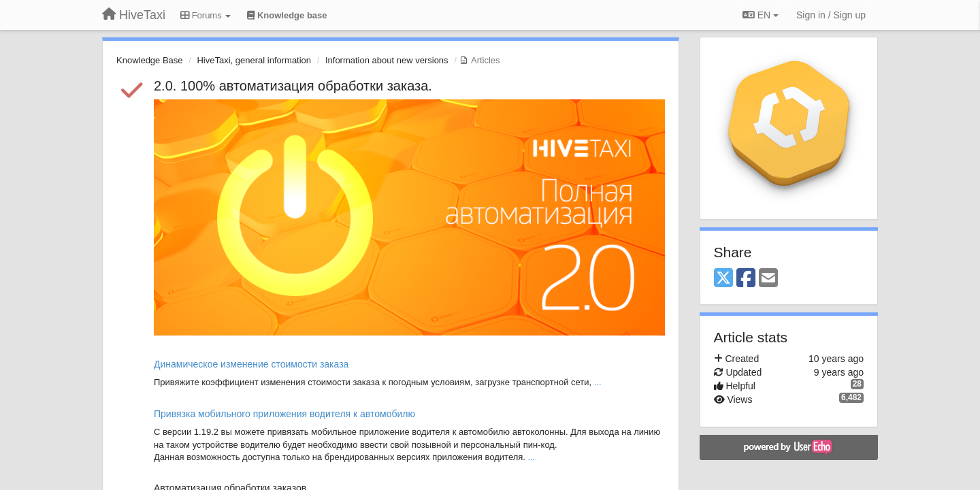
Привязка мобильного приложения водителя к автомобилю (284, 414)
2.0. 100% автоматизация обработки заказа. (293, 86)
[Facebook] (746, 279)
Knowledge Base (150, 60)
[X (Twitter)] (723, 279)
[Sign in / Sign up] (831, 15)
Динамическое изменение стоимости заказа (251, 364)
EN (761, 15)
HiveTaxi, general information (254, 60)
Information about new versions (387, 60)
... (598, 382)
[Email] (768, 279)
